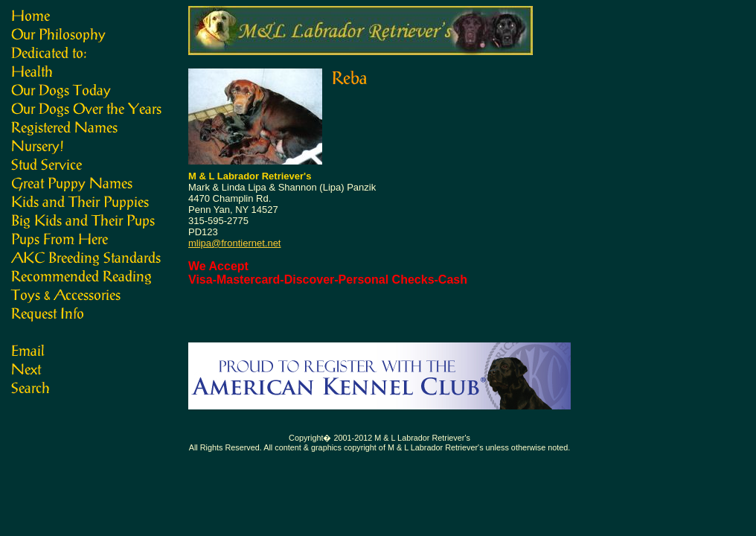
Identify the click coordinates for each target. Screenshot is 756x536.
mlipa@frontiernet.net (234, 243)
